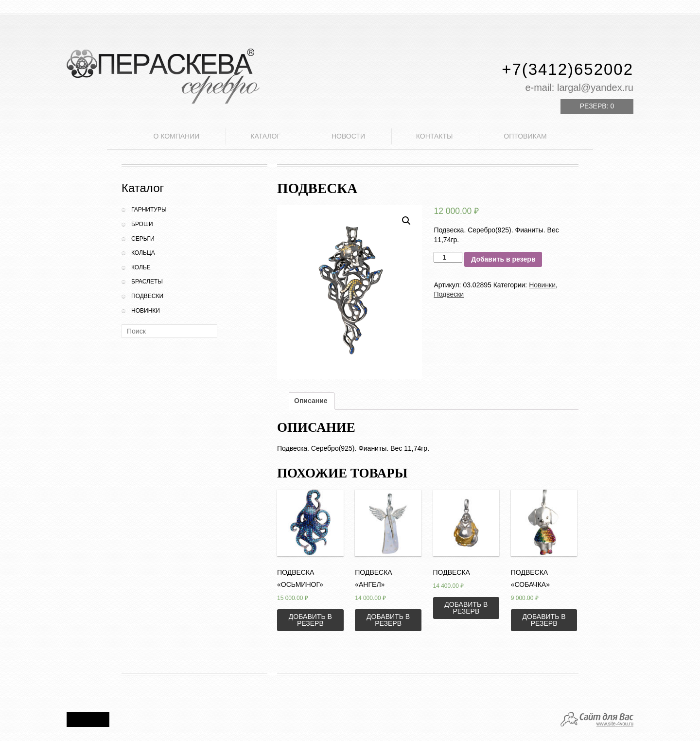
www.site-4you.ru (615, 724)
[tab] (311, 401)
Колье (141, 267)
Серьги (143, 239)
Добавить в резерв (503, 259)
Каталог (265, 136)
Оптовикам (525, 136)
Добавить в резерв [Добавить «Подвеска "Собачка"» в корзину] (544, 620)
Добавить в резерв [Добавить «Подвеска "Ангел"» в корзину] (388, 620)
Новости (348, 136)
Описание (311, 401)
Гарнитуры (149, 210)
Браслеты (147, 282)
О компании (176, 136)
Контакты (435, 136)
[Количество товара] (448, 257)
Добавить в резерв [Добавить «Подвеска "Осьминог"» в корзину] (310, 620)
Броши (142, 224)
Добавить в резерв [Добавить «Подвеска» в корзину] (466, 608)
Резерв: (597, 106)
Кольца (143, 253)
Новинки (146, 311)
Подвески (147, 296)
